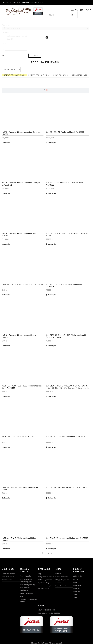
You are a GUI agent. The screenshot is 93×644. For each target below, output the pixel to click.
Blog (39, 574)
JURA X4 (76, 597)
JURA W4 (77, 591)
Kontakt (58, 574)
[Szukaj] (72, 15)
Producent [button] (6, 33)
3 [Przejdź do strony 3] (48, 554)
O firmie (58, 583)
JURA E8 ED (77, 576)
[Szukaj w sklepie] (58, 15)
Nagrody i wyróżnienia (63, 586)
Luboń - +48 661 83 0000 (46, 610)
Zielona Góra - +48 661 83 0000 (49, 613)
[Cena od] (16, 49)
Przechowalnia (7, 580)
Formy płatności (25, 576)
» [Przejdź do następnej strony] (51, 554)
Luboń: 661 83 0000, (11, 2)
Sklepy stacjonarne (62, 580)
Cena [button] (4, 44)
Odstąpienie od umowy (46, 577)
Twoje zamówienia (8, 574)
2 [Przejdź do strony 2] (46, 554)
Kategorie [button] (6, 25)
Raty (21, 596)
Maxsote (34, 643)
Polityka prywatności (45, 580)
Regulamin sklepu (44, 583)
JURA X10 (77, 594)
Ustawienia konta (8, 577)
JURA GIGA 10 (78, 585)
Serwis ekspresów (62, 577)
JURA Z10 (77, 582)
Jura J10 (76, 579)
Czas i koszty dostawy (28, 585)
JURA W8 (77, 588)
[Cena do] (16, 55)
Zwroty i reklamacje (27, 593)
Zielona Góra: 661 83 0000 (29, 2)
